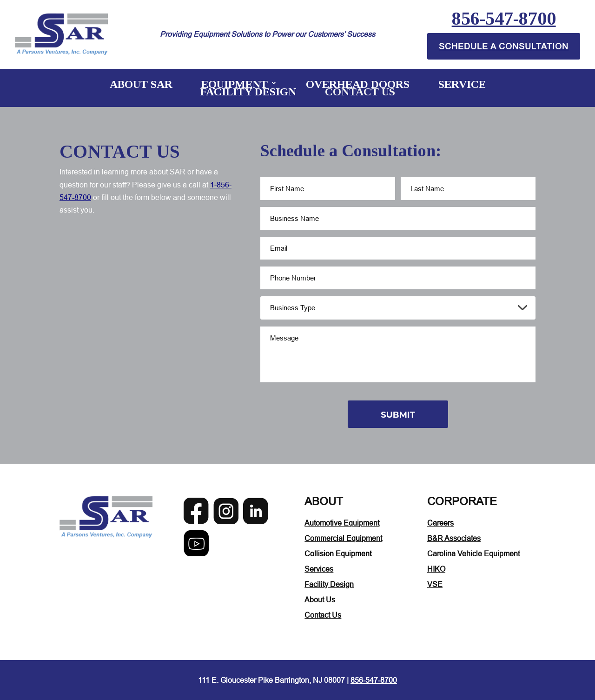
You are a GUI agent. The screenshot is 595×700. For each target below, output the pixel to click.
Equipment (235, 84)
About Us (320, 599)
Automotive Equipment (342, 522)
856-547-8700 (504, 18)
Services (319, 568)
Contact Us (360, 91)
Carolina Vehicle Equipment (473, 553)
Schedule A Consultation (504, 46)
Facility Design (248, 91)
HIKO (436, 568)
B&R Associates (454, 538)
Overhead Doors (358, 84)
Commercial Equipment (343, 538)
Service (462, 84)
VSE (435, 584)
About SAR (141, 84)
